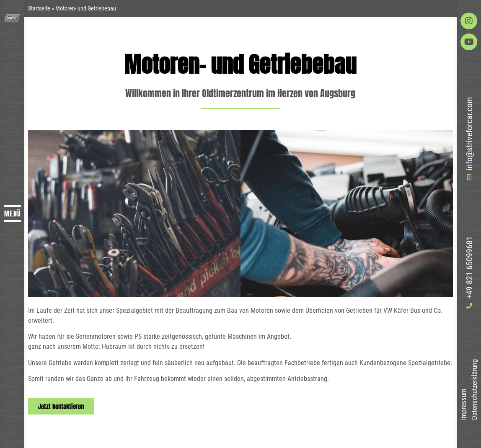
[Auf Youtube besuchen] (469, 42)
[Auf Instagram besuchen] (469, 21)
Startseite (39, 8)
